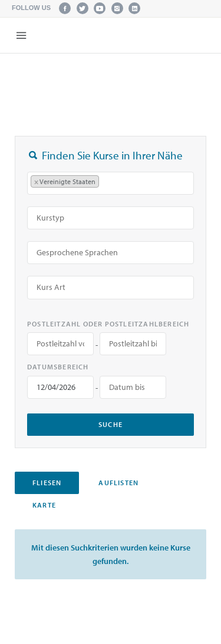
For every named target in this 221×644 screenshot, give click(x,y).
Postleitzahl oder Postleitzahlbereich (108, 324)
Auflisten (118, 483)
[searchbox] (108, 183)
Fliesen (47, 483)
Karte (44, 505)
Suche (111, 424)
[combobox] (111, 183)
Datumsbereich (58, 367)
